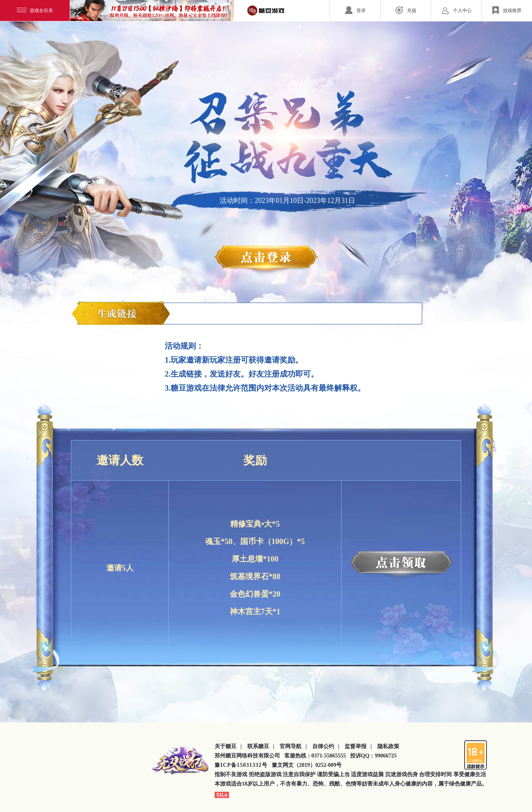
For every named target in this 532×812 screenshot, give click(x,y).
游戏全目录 (35, 11)
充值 (406, 10)
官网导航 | (293, 746)
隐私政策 (388, 746)
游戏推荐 (507, 10)
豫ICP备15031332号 (241, 765)
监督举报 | (358, 746)
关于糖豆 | (228, 746)
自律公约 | (326, 746)
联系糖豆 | (261, 746)
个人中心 (456, 10)
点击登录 (266, 260)
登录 (355, 10)
